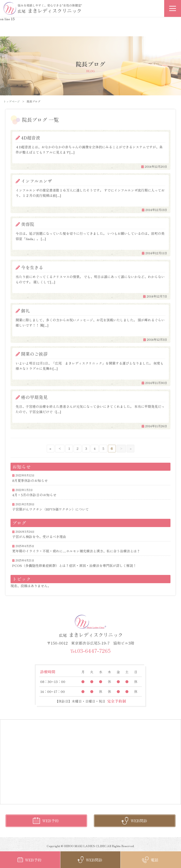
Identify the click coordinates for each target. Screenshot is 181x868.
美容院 (28, 224)
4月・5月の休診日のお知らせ (34, 495)
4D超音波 (31, 138)
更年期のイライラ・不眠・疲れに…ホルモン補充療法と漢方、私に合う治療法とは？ (76, 551)
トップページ (12, 101)
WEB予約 (51, 821)
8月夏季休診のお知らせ (30, 480)
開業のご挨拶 (34, 354)
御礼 (25, 311)
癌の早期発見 (34, 397)
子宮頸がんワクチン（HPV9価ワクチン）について (51, 509)
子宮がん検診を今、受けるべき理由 (39, 537)
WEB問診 (139, 821)
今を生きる (32, 267)
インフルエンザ (37, 181)
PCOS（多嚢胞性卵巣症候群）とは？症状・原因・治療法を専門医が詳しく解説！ (74, 565)
